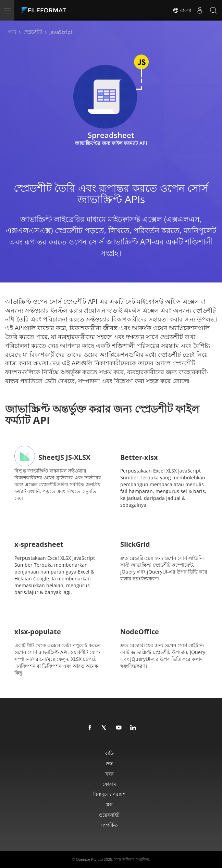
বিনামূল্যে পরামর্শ (109, 794)
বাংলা (182, 10)
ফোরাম (109, 784)
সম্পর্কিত (109, 825)
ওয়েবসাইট (109, 815)
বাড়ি (109, 753)
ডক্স (109, 763)
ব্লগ (109, 804)
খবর (109, 774)
